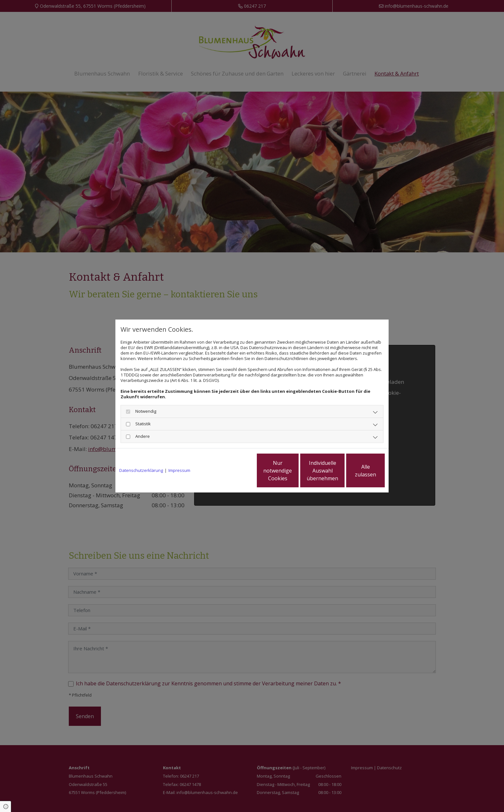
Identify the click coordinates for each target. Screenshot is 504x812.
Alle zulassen (355, 471)
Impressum (179, 470)
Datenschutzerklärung (141, 470)
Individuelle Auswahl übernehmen (294, 471)
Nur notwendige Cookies (233, 471)
